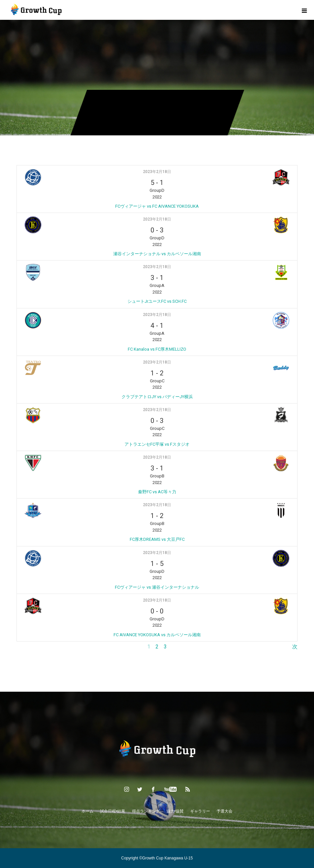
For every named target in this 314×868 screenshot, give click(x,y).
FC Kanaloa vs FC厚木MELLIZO (157, 349)
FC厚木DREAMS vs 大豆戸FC (157, 539)
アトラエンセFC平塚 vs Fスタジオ (157, 444)
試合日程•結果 (113, 811)
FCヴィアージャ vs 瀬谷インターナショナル (157, 587)
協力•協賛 (175, 811)
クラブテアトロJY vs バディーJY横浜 (157, 397)
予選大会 (225, 811)
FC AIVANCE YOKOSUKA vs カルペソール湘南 (157, 635)
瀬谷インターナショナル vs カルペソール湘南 (157, 254)
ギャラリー (200, 811)
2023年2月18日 (157, 172)
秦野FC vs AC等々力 (157, 492)
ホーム (87, 811)
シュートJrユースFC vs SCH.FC (157, 301)
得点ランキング (146, 811)
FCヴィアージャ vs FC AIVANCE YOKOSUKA (157, 206)
